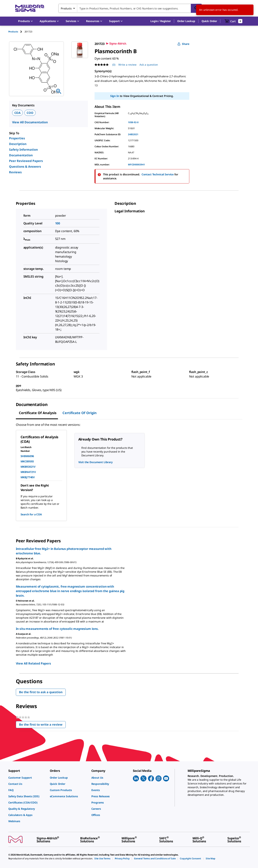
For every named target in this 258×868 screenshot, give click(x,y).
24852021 (133, 134)
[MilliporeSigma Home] (30, 8)
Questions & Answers (25, 167)
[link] (27, 778)
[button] (161, 21)
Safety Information (23, 150)
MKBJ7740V (28, 477)
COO (30, 113)
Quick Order (209, 21)
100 (58, 223)
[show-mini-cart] (234, 21)
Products (13, 32)
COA (18, 113)
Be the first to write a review (42, 725)
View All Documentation (30, 122)
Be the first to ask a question (41, 692)
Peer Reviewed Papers (26, 161)
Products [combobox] (66, 8)
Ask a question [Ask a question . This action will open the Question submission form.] (149, 65)
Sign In (115, 96)
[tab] (16, 32)
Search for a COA (31, 514)
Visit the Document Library (95, 462)
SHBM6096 (27, 456)
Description (18, 144)
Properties (17, 138)
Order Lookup (186, 21)
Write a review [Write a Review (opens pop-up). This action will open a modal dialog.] (127, 65)
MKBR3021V (28, 467)
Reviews (15, 172)
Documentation (21, 155)
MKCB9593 (27, 461)
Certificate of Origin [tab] (80, 413)
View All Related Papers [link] (33, 663)
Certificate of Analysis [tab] (38, 413)
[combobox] (130, 8)
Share (183, 44)
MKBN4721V (28, 472)
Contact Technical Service (158, 174)
